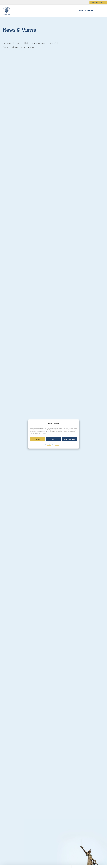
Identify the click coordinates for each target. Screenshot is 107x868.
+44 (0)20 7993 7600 (87, 11)
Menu (102, 11)
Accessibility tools (98, 3)
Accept (37, 439)
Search (98, 11)
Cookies (49, 445)
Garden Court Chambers (7, 11)
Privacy (57, 445)
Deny (53, 439)
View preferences (70, 439)
